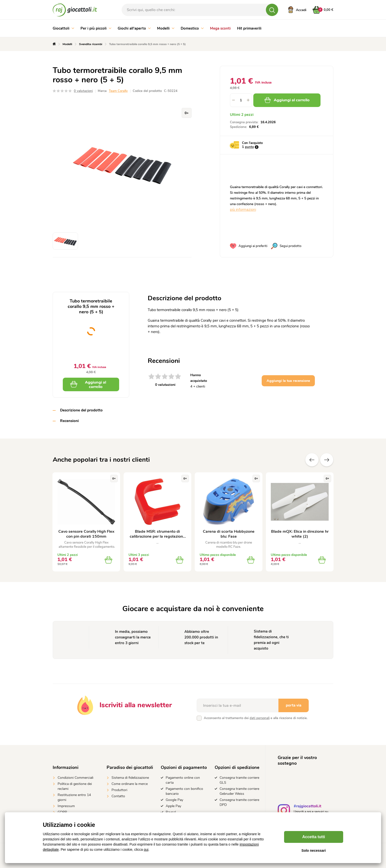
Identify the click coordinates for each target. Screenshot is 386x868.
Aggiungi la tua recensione (288, 381)
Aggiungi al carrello (287, 100)
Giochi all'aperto (134, 28)
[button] (248, 100)
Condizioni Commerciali (75, 778)
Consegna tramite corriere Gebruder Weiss (239, 791)
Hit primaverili (249, 28)
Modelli (166, 28)
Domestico (192, 28)
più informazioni (243, 210)
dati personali (260, 718)
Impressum (66, 806)
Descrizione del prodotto (81, 410)
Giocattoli (63, 28)
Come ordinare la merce (130, 784)
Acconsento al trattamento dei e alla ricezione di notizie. (256, 718)
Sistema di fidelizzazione (130, 778)
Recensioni (69, 421)
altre (327, 460)
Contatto (118, 796)
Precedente (312, 460)
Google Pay (174, 800)
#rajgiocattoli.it (307, 807)
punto (249, 147)
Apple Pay (173, 806)
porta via (294, 705)
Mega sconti (220, 28)
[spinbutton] (241, 100)
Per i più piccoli (96, 28)
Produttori (119, 790)
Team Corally (118, 91)
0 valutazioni (83, 91)
